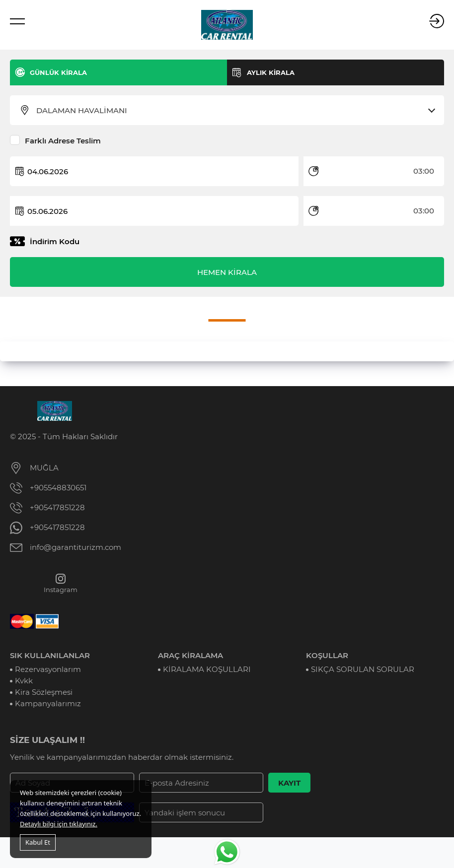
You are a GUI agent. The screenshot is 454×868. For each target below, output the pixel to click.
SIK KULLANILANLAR (50, 655)
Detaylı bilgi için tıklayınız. (59, 824)
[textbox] (233, 111)
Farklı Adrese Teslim (63, 141)
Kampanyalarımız (48, 703)
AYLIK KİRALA (271, 72)
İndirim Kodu (55, 241)
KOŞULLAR (327, 655)
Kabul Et (38, 842)
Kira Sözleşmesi (44, 692)
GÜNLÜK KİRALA (58, 72)
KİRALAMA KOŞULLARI (207, 669)
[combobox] (233, 111)
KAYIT (289, 783)
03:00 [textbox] (424, 171)
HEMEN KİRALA (227, 272)
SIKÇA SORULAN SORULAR (363, 669)
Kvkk (24, 681)
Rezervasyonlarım (48, 669)
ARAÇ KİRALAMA (190, 655)
